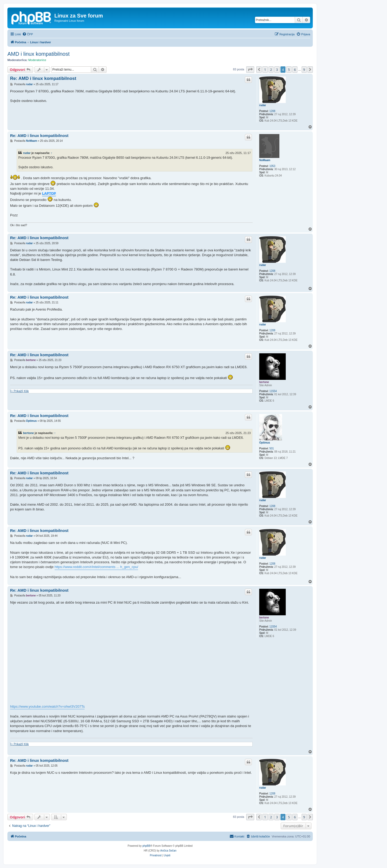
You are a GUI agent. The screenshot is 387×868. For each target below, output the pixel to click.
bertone (264, 382)
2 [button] (271, 70)
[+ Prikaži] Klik (19, 391)
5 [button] (289, 70)
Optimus (265, 443)
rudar (263, 105)
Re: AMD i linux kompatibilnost (43, 78)
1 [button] (265, 70)
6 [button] (295, 70)
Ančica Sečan (168, 851)
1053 (272, 166)
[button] (250, 70)
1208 (272, 111)
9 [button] (304, 70)
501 (272, 448)
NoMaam (265, 160)
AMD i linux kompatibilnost (39, 54)
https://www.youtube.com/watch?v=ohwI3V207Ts (47, 706)
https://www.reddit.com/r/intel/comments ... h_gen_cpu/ (96, 567)
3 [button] (277, 70)
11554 (273, 391)
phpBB (146, 846)
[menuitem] (28, 34)
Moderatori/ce (37, 60)
